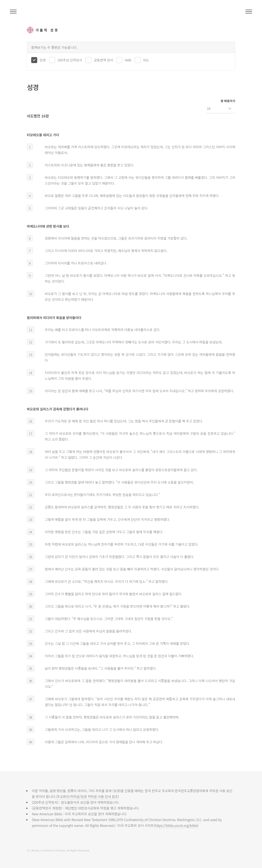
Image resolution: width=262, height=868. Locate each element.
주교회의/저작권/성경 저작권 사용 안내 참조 (87, 796)
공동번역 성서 (103, 60)
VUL (146, 60)
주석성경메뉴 (13, 12)
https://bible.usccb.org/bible (176, 825)
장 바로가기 (228, 101)
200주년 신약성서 (70, 60)
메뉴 (249, 12)
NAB (128, 60)
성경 (43, 60)
